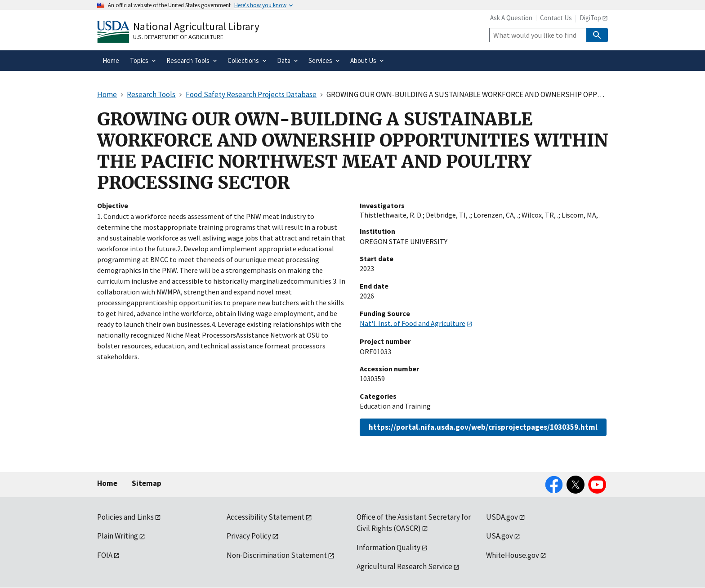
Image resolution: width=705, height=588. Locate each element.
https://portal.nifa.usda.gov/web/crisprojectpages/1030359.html (483, 427)
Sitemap (147, 483)
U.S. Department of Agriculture (178, 37)
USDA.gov (502, 517)
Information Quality (388, 548)
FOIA (105, 555)
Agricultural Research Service (404, 566)
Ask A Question (511, 18)
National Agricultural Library (196, 26)
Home (107, 483)
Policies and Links (125, 517)
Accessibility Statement (265, 517)
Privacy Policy (249, 536)
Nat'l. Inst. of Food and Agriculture (413, 323)
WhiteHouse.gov (513, 555)
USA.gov (500, 536)
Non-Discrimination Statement (277, 555)
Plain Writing (118, 536)
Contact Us (556, 18)
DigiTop (590, 18)
